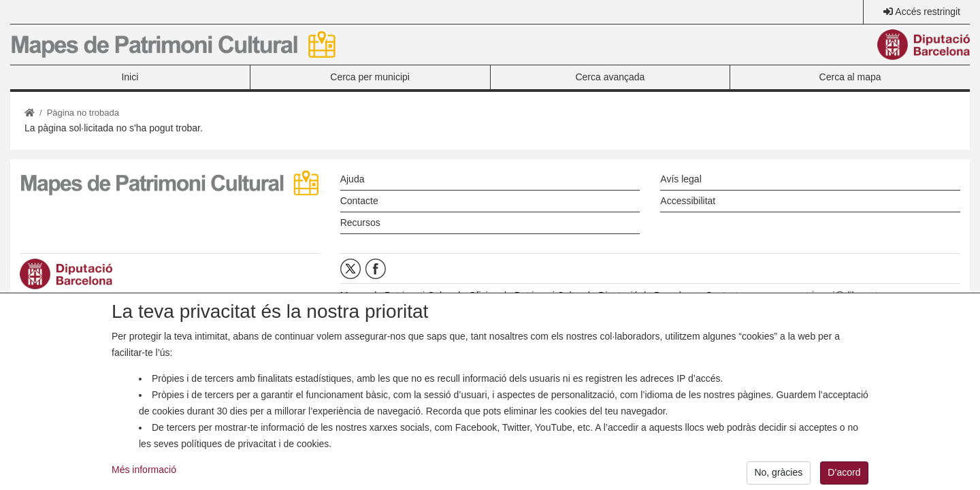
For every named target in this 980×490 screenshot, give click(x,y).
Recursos (360, 223)
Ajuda (353, 179)
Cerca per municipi (370, 77)
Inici (130, 77)
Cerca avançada (610, 77)
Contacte (359, 201)
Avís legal (681, 179)
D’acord (844, 476)
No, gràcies (778, 476)
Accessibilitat (688, 201)
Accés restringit (928, 12)
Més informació (144, 472)
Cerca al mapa (850, 77)
